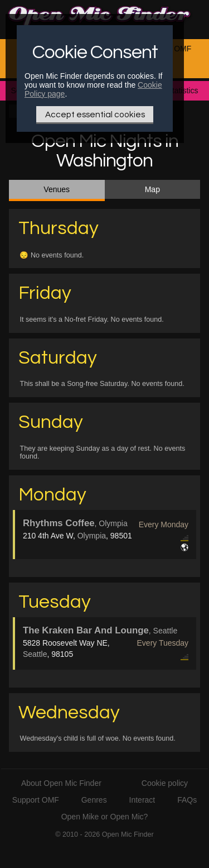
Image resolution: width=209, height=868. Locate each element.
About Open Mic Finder (61, 783)
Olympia (92, 536)
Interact (142, 800)
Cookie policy (165, 783)
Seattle (35, 654)
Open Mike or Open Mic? (105, 817)
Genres (94, 800)
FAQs (187, 800)
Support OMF (36, 800)
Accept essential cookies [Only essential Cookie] (95, 115)
